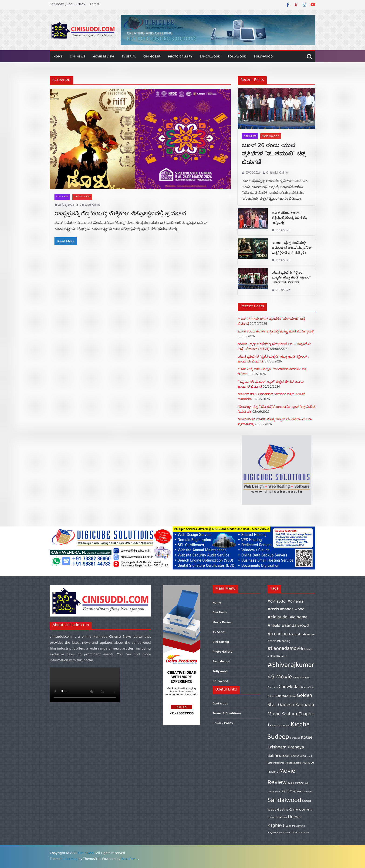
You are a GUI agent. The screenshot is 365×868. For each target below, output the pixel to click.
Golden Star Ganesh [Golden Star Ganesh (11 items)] (290, 700)
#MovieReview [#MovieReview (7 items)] (277, 656)
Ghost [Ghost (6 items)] (293, 696)
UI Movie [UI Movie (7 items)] (281, 818)
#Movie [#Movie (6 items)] (308, 649)
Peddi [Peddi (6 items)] (291, 784)
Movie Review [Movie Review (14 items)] (281, 777)
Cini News (77, 57)
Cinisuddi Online (90, 205)
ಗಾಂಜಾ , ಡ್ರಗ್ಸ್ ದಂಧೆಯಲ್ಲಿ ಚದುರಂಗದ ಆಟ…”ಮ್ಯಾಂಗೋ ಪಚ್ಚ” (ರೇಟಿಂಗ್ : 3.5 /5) (292, 248)
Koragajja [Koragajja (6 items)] (295, 738)
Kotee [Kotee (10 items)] (307, 738)
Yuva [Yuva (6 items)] (306, 833)
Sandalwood (210, 57)
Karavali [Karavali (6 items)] (274, 726)
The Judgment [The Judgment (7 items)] (302, 810)
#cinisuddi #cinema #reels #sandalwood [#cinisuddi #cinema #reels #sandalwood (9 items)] (286, 605)
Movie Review (103, 57)
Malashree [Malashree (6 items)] (279, 763)
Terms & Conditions (227, 714)
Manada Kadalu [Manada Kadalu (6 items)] (293, 763)
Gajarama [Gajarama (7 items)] (282, 696)
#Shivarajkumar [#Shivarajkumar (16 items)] (291, 665)
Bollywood (263, 57)
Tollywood (237, 57)
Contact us (220, 704)
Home (58, 57)
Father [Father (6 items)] (271, 696)
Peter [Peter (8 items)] (299, 783)
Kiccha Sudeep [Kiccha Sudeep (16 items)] (289, 731)
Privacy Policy (223, 723)
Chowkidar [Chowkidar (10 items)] (289, 687)
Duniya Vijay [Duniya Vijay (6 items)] (308, 687)
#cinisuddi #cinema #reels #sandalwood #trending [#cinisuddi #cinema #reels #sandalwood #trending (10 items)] (288, 626)
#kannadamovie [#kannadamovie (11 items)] (285, 649)
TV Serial (129, 57)
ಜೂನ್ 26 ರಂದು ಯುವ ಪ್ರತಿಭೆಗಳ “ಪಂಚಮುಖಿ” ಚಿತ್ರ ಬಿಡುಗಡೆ (274, 155)
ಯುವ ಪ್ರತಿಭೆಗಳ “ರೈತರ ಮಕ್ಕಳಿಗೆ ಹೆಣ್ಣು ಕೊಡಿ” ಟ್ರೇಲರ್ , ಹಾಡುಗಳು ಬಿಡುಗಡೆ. (291, 278)
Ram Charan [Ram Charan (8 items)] (291, 792)
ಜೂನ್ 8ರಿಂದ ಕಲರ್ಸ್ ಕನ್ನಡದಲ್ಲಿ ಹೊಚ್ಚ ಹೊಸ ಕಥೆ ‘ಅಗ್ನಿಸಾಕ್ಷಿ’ (289, 218)
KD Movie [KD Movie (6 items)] (284, 726)
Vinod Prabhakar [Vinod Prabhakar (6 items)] (294, 833)
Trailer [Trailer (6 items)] (271, 818)
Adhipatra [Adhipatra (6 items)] (298, 678)
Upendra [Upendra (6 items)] (290, 826)
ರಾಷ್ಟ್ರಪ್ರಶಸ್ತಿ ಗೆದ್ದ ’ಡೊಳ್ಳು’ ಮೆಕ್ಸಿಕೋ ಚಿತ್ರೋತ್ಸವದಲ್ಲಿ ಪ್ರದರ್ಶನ (120, 214)
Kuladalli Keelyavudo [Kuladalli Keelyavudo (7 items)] (292, 756)
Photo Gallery (180, 57)
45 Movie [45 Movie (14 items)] (280, 677)
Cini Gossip (152, 57)
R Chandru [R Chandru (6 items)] (308, 792)
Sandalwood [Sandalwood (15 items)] (284, 801)
